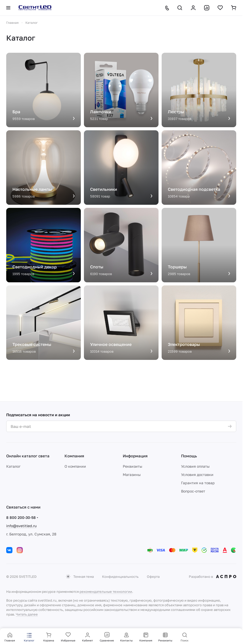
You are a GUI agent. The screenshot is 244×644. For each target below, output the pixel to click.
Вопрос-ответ (193, 491)
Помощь (189, 456)
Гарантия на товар (198, 483)
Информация (135, 456)
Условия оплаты (195, 466)
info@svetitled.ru (21, 526)
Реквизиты (132, 466)
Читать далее (27, 614)
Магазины (132, 475)
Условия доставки (197, 475)
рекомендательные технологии (106, 592)
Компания (74, 456)
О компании (75, 466)
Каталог (13, 466)
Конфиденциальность (120, 577)
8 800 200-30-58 (21, 517)
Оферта (153, 577)
